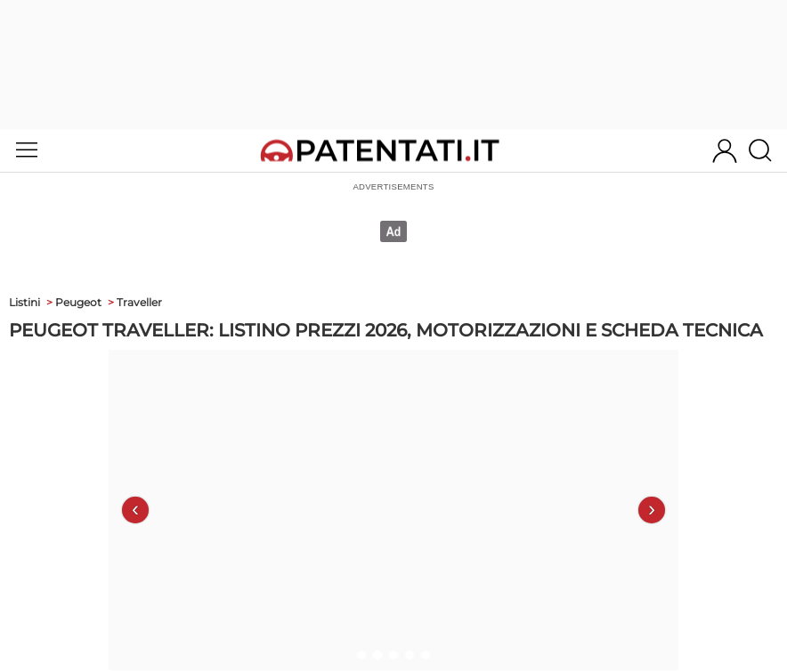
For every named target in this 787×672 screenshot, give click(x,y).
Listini (24, 302)
